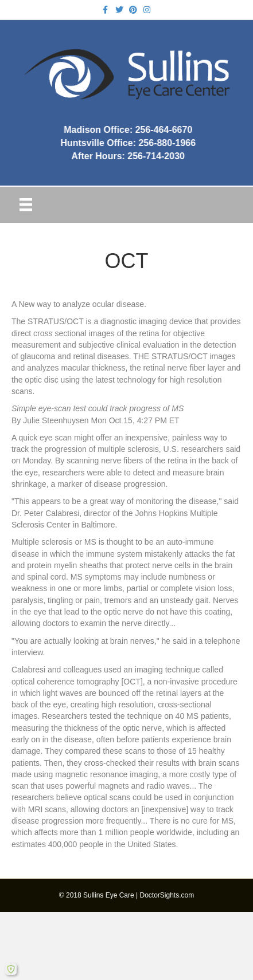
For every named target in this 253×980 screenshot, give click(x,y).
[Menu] (26, 204)
